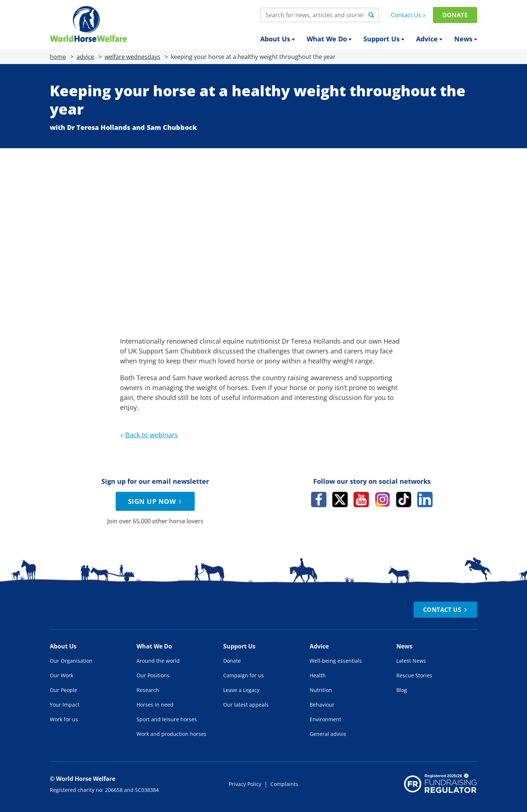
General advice (328, 734)
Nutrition (321, 690)
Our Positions (153, 675)
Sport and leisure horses (167, 719)
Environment (325, 719)
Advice (429, 39)
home (58, 57)
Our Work (61, 675)
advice (85, 57)
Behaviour (322, 705)
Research (148, 690)
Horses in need (155, 705)
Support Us (384, 39)
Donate (455, 15)
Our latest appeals (246, 705)
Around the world (158, 661)
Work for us (64, 719)
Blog (402, 690)
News (466, 39)
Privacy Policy (245, 784)
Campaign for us (244, 675)
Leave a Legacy (241, 690)
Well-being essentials (336, 661)
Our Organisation (71, 661)
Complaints (284, 784)
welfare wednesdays (132, 57)
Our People (63, 690)
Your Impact (65, 705)
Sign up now (156, 501)
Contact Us (409, 15)
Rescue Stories (414, 675)
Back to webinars (148, 435)
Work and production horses (171, 734)
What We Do (329, 39)
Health (318, 675)
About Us (278, 39)
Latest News (411, 661)
